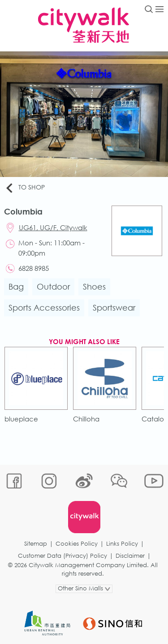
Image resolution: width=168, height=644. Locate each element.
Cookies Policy (77, 544)
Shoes (94, 286)
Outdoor (53, 286)
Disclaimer (130, 556)
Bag (16, 286)
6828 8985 (34, 268)
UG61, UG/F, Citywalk (53, 227)
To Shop (25, 188)
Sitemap (36, 544)
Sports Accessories (44, 307)
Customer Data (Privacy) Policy (62, 556)
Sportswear (114, 307)
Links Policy (122, 544)
